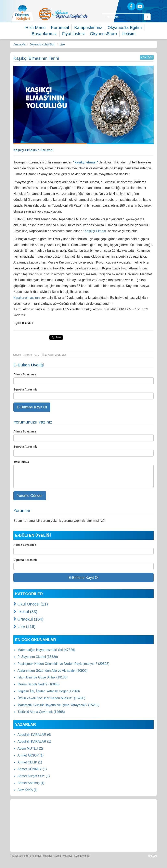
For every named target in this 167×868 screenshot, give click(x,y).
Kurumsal (60, 27)
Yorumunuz (21, 462)
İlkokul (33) (25, 612)
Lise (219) (24, 626)
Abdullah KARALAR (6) (34, 735)
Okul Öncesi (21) (31, 604)
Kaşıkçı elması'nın (27, 298)
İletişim (129, 34)
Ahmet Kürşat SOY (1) (34, 776)
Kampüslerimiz (88, 27)
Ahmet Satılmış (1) (31, 783)
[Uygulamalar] (111, 837)
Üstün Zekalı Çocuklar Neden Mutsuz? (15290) (51, 698)
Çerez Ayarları (82, 856)
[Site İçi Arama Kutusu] (123, 17)
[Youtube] (140, 6)
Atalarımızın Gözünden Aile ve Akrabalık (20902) (53, 671)
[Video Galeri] (140, 813)
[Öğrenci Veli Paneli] (47, 813)
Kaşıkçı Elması (95, 231)
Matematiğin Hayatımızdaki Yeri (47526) (46, 650)
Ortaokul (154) (28, 619)
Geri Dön (147, 57)
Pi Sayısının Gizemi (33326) (38, 657)
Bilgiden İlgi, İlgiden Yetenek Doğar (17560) (49, 691)
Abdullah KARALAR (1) (34, 742)
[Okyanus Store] (65, 813)
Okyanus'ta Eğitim (125, 27)
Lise (62, 44)
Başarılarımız (44, 34)
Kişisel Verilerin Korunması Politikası (31, 856)
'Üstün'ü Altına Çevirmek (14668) (41, 712)
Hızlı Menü (35, 27)
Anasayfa (19, 44)
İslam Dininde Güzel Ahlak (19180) (42, 677)
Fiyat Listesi (73, 34)
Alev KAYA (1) (28, 790)
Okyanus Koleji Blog (42, 44)
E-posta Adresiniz (25, 389)
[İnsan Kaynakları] (74, 837)
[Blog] (117, 6)
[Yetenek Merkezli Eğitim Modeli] (63, 14)
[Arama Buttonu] (147, 17)
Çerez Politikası (63, 856)
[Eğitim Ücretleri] (56, 837)
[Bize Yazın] (28, 813)
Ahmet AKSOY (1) (31, 755)
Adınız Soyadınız (25, 374)
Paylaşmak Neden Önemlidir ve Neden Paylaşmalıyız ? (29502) (63, 664)
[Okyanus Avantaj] (92, 837)
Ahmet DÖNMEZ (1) (32, 769)
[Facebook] (131, 6)
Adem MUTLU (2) (30, 748)
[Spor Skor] (102, 813)
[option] (63, 14)
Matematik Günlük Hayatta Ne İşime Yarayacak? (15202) (58, 705)
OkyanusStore (104, 34)
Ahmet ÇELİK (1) (30, 762)
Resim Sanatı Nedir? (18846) (38, 684)
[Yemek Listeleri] (84, 813)
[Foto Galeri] (121, 813)
